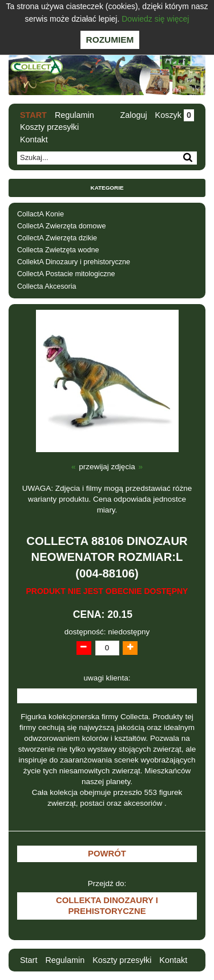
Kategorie (107, 188)
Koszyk (175, 115)
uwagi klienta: (107, 678)
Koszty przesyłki (49, 127)
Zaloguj (133, 115)
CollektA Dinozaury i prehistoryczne (74, 262)
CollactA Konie (41, 214)
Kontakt (34, 140)
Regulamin (74, 115)
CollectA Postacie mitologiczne (66, 274)
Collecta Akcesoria (47, 286)
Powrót (107, 854)
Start (33, 115)
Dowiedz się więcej (155, 19)
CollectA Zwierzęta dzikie (57, 238)
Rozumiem (110, 40)
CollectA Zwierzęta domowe (61, 226)
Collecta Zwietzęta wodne (58, 250)
